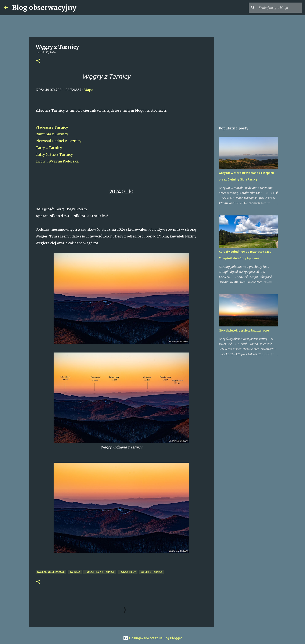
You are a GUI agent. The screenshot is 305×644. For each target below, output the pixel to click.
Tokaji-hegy (128, 572)
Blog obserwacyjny (44, 8)
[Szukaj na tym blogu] (279, 8)
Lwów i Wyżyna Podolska (57, 161)
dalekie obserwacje (51, 572)
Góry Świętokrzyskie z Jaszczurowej (244, 330)
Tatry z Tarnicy (49, 148)
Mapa (88, 90)
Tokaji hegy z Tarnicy (100, 572)
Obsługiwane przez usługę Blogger (152, 638)
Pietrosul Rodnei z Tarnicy (58, 141)
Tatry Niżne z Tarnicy (54, 154)
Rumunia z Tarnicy (52, 134)
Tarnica (75, 572)
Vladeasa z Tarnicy (52, 127)
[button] (38, 61)
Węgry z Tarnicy (152, 572)
